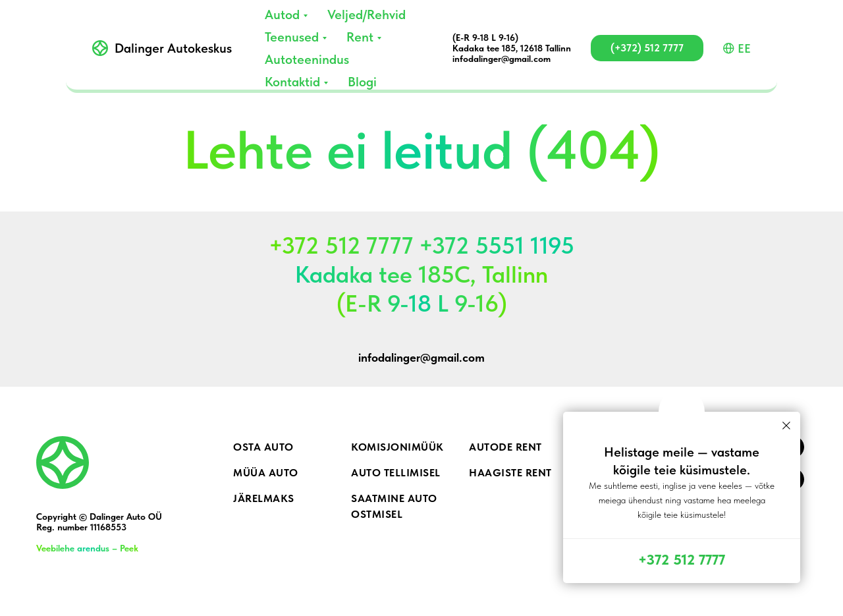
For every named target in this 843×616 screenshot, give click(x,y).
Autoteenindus (307, 59)
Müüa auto (266, 473)
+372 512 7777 (682, 559)
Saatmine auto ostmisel (394, 506)
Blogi (362, 82)
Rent (360, 37)
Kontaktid (292, 82)
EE (737, 48)
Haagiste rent (510, 473)
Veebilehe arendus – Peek (87, 548)
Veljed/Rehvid (367, 14)
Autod (282, 14)
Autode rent (505, 447)
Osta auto (263, 447)
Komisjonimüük (397, 447)
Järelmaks (264, 498)
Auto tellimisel (396, 473)
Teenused (292, 37)
